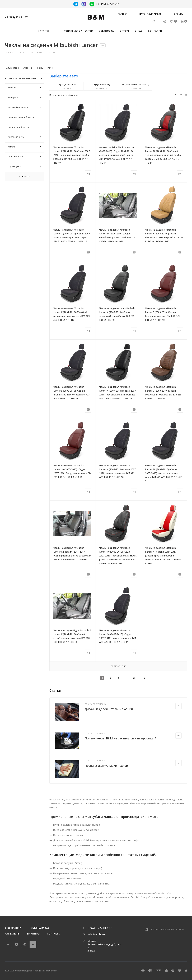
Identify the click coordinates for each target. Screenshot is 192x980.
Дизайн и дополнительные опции (109, 709)
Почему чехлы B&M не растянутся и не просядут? (120, 738)
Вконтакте (8, 944)
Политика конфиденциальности (168, 929)
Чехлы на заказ (39, 928)
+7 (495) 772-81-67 (107, 4)
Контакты (54, 934)
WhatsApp (33, 944)
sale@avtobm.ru (97, 934)
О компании (13, 928)
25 (134, 678)
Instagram (16, 944)
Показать (24, 176)
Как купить (12, 934)
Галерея (122, 14)
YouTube (25, 944)
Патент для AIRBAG (150, 14)
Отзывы (179, 14)
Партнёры (33, 934)
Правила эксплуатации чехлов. (107, 766)
